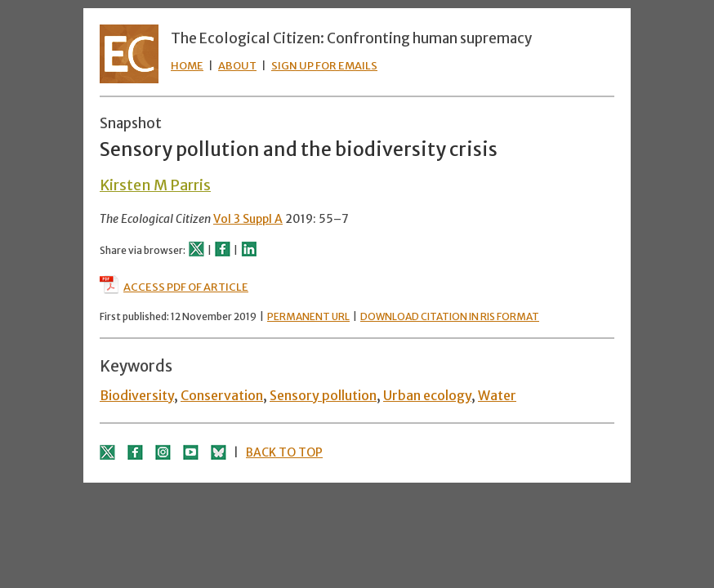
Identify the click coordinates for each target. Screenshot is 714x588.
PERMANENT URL (308, 316)
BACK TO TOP (284, 452)
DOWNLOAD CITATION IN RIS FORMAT (450, 316)
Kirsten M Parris (155, 185)
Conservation (222, 395)
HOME (187, 66)
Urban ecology (427, 395)
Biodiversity (137, 395)
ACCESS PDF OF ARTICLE (174, 287)
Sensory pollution (323, 395)
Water (497, 395)
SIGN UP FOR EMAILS (324, 66)
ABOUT (237, 66)
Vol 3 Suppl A (248, 219)
